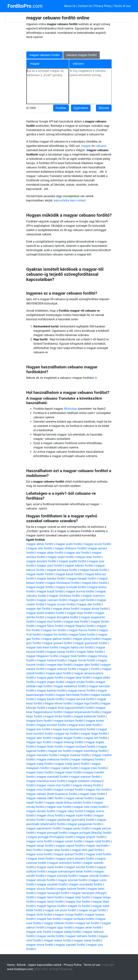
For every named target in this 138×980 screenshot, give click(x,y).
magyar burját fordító (50, 591)
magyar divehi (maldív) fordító (45, 613)
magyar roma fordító (39, 841)
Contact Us (85, 6)
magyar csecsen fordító (52, 600)
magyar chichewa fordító (64, 596)
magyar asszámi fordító (41, 561)
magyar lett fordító (96, 738)
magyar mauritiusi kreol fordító (46, 781)
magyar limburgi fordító (68, 742)
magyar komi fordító (39, 721)
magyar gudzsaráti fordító (91, 643)
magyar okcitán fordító (41, 811)
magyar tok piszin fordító (61, 910)
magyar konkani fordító (69, 721)
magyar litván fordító (50, 747)
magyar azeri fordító (50, 566)
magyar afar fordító (40, 548)
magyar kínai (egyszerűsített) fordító (71, 708)
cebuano (101, 146)
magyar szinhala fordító (62, 876)
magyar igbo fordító (87, 665)
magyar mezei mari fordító (54, 785)
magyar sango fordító (40, 846)
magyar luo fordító (59, 751)
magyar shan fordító (57, 850)
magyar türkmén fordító (59, 923)
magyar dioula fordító (95, 609)
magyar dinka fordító (66, 609)
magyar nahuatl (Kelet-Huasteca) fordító (52, 794)
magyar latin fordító (39, 738)
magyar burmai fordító (80, 591)
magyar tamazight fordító (53, 893)
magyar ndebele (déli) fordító (45, 798)
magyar (86, 146)
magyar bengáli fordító (82, 579)
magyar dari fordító (38, 609)
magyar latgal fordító (94, 734)
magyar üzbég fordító (67, 932)
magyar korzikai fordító (52, 725)
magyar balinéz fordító (79, 566)
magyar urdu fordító (39, 932)
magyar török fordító (39, 915)
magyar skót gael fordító (87, 850)
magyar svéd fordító (98, 854)
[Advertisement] (67, 45)
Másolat (104, 108)
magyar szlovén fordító (41, 880)
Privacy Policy (103, 6)
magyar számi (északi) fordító (75, 859)
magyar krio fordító (38, 729)
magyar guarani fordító (58, 643)
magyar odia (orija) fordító (90, 807)
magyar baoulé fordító (94, 570)
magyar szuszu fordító (40, 889)
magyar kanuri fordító (82, 691)
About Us (70, 6)
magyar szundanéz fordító (86, 884)
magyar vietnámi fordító (81, 936)
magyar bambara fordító (62, 570)
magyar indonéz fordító (62, 669)
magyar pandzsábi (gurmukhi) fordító (71, 820)
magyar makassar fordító (53, 759)
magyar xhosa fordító (40, 945)
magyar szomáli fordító (72, 880)
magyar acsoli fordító (98, 544)
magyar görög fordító (86, 639)
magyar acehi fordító (69, 544)
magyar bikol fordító (95, 583)
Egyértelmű (81, 108)
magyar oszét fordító (79, 815)
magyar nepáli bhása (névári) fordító (68, 803)
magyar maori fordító (68, 772)
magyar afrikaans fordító (70, 548)
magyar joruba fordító (80, 682)
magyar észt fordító (49, 622)
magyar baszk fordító (69, 574)
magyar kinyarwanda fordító (82, 712)
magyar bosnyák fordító (71, 587)
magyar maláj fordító (40, 764)
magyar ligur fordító (39, 742)
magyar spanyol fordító (69, 854)
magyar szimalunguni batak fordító (70, 871)
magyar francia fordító (82, 630)
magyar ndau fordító (93, 794)
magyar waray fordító (87, 940)
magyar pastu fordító (76, 828)
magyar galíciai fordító (57, 639)
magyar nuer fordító (59, 807)
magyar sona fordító (39, 854)
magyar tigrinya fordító (51, 906)
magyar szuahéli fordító (52, 884)
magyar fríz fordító (55, 635)
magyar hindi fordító (73, 656)
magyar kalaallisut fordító (70, 686)
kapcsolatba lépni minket (70, 200)
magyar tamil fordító (50, 897)
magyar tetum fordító (50, 902)
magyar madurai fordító (75, 755)
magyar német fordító (79, 798)
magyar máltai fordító (65, 768)
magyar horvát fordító (81, 660)
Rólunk (21, 965)
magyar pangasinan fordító (85, 824)
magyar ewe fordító (76, 622)
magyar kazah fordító (50, 699)
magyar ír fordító (89, 669)
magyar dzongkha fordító (63, 617)
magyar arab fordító (89, 557)
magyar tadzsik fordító (71, 889)
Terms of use (122, 6)
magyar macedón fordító (42, 755)
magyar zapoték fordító (70, 945)
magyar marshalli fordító (52, 777)
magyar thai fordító (78, 902)
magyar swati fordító (41, 859)
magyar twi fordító (88, 923)
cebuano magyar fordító (82, 55)
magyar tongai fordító (92, 910)
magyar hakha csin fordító (77, 647)
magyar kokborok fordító (89, 716)
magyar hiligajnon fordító (42, 656)
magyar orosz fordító (50, 815)
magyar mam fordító (94, 768)
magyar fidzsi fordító (50, 626)
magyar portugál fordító (52, 833)
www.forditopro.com (20, 969)
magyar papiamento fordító (44, 828)
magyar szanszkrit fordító (65, 863)
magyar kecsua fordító (80, 699)
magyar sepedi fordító (70, 846)
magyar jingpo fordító (50, 682)
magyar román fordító (68, 841)
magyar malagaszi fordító (87, 759)
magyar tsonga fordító (69, 915)
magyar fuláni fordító (82, 635)
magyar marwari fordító (85, 777)
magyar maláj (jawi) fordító (72, 764)
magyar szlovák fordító (93, 876)
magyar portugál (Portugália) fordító (51, 837)
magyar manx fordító (40, 772)
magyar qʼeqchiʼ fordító (90, 837)
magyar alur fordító (78, 553)
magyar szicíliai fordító (80, 867)
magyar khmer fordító (58, 703)
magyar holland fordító (51, 660)
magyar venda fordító (50, 936)
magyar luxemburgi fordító (90, 751)
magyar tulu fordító (49, 919)
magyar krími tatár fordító (85, 725)
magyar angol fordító (61, 557)
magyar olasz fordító (70, 811)
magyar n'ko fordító (98, 790)
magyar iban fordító (59, 665)
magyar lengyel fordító (68, 738)
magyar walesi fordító (58, 940)
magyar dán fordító (89, 604)
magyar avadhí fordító (73, 561)
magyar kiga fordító (86, 703)
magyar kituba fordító (58, 716)
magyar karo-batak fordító (72, 695)
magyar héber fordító (90, 652)
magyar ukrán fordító (88, 927)
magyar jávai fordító (78, 678)
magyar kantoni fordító (51, 691)
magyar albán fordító (50, 553)
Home (11, 965)
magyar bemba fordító (51, 579)
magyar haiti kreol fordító (42, 647)
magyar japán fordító (50, 678)
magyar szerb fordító (50, 867)
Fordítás (61, 108)
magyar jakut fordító (59, 673)
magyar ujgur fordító (60, 927)
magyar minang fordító (87, 785)
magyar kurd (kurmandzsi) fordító (74, 729)
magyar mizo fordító (39, 790)
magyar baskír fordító (40, 574)
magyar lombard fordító (80, 747)
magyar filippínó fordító (80, 626)
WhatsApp (70, 409)
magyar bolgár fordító (40, 587)
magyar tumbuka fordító (79, 919)
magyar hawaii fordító (61, 652)
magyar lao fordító (67, 734)
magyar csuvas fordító (61, 604)
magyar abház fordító (40, 544)
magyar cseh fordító (82, 600)
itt (96, 378)
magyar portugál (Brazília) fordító (90, 833)
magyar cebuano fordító (45, 55)
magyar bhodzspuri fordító (63, 583)
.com (25, 6)
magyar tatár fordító (78, 897)
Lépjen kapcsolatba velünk (45, 965)
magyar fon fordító (54, 630)
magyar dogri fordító (80, 613)
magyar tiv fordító (79, 906)
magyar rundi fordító (97, 841)
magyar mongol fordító (69, 790)
